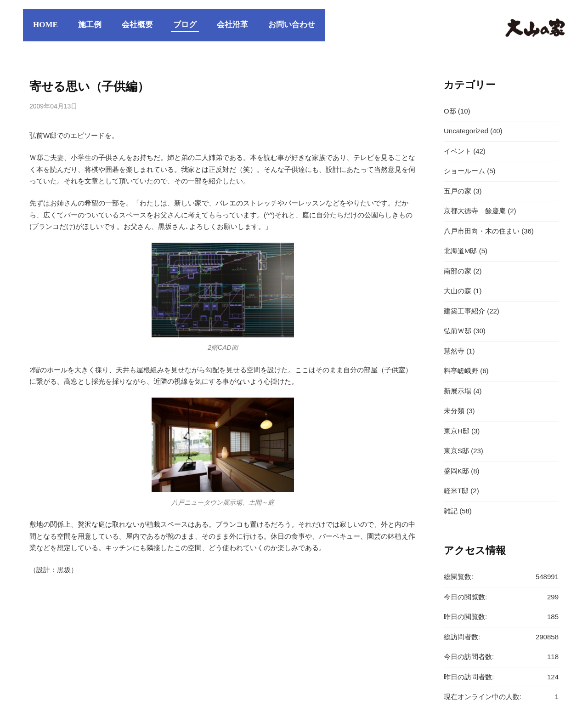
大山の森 (458, 291)
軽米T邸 (456, 491)
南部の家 (458, 271)
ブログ (185, 25)
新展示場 (458, 391)
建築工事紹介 (464, 311)
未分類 (454, 411)
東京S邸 (456, 451)
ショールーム (464, 171)
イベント (458, 151)
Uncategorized (466, 131)
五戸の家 (458, 191)
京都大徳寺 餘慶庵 (475, 211)
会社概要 (137, 25)
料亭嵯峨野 (461, 371)
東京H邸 (457, 431)
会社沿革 (232, 25)
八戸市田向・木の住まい (482, 231)
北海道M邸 (461, 251)
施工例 (90, 25)
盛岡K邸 (456, 471)
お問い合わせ (292, 25)
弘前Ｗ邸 (458, 331)
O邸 (450, 111)
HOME (45, 25)
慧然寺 (454, 351)
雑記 (451, 511)
